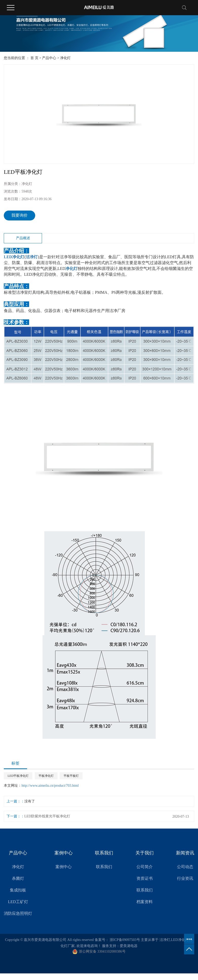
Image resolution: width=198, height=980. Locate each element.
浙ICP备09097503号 (125, 940)
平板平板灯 (71, 776)
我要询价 (19, 215)
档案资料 (145, 902)
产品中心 (49, 58)
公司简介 (145, 867)
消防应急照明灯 (18, 913)
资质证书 (145, 878)
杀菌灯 (18, 878)
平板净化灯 (46, 776)
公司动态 (185, 867)
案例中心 (64, 867)
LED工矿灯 (18, 902)
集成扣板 (18, 890)
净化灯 (65, 58)
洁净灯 (165, 940)
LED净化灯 (180, 940)
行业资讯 (185, 878)
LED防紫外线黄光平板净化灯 (47, 816)
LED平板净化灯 (18, 776)
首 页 (34, 58)
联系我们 (104, 867)
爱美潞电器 (129, 946)
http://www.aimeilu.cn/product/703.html (50, 786)
